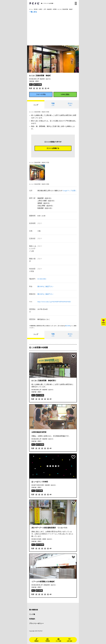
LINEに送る (65, 94)
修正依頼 (68, 326)
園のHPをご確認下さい (45, 286)
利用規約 (32, 619)
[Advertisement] (53, 30)
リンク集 (32, 614)
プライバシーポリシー (36, 624)
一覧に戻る (33, 12)
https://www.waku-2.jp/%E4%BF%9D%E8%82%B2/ (54, 302)
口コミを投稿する (53, 148)
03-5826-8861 (42, 279)
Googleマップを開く (70, 191)
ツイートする (41, 94)
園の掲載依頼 (34, 610)
